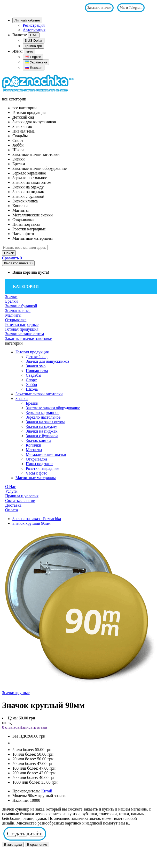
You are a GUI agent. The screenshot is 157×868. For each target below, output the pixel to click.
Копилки (33, 445)
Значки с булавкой (42, 436)
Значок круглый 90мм (32, 523)
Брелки (32, 403)
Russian (34, 68)
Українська (36, 62)
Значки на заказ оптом (45, 422)
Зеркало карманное (43, 413)
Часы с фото (37, 473)
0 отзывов (11, 727)
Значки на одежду (41, 426)
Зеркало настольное (43, 417)
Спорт (31, 380)
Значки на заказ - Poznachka (37, 519)
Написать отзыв (33, 727)
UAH (34, 35)
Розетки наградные (42, 468)
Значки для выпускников (48, 361)
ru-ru (29, 51)
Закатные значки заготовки (39, 394)
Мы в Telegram (131, 8)
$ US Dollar (34, 41)
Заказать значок (99, 8)
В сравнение (37, 845)
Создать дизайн (25, 834)
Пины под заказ (40, 464)
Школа (32, 389)
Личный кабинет (27, 20)
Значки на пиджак (42, 431)
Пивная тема (37, 371)
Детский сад (37, 357)
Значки (22, 399)
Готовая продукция (32, 352)
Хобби (31, 385)
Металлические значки (46, 454)
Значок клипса (38, 440)
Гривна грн (33, 46)
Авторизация (34, 30)
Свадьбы (33, 375)
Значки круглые (16, 693)
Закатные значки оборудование (53, 408)
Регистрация (34, 25)
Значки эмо (36, 366)
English (33, 57)
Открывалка (36, 459)
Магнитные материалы (36, 478)
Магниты (34, 450)
